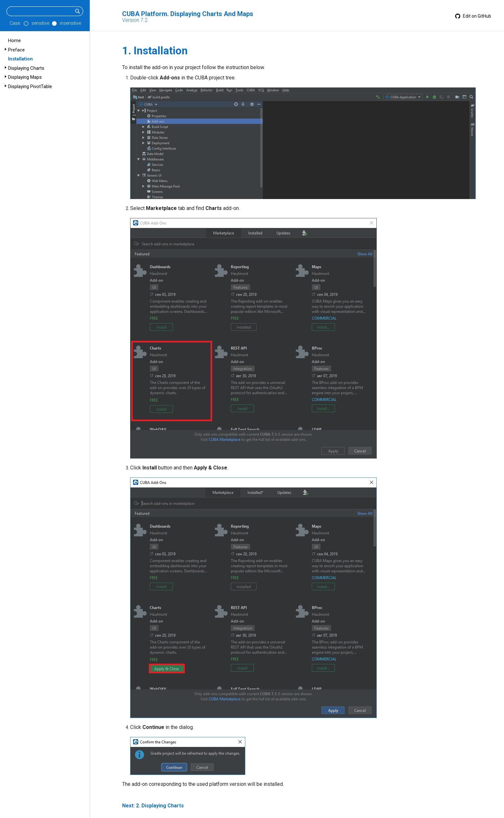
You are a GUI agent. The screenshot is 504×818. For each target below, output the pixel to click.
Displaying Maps (25, 77)
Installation (20, 59)
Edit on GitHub (473, 16)
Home (14, 41)
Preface (16, 50)
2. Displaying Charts (160, 806)
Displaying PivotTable (30, 86)
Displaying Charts (26, 68)
